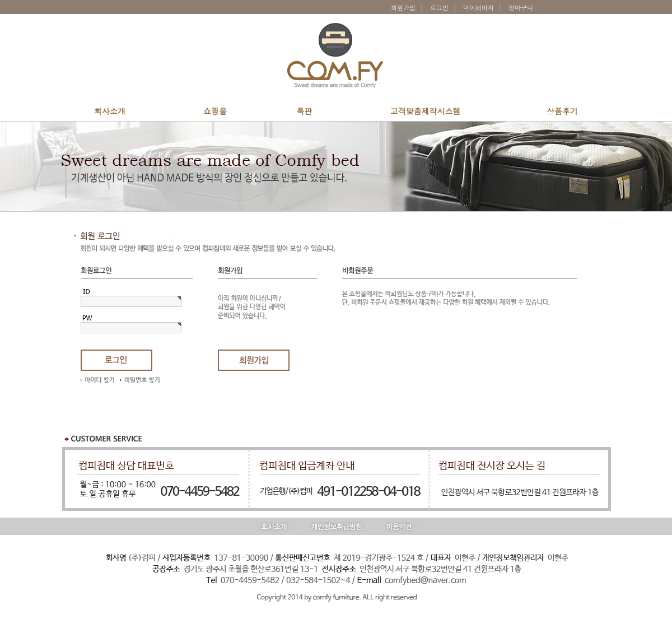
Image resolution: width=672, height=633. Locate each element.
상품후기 (562, 111)
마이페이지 (479, 8)
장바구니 (523, 8)
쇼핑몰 (215, 111)
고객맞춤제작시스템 (426, 111)
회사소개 (110, 111)
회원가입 (403, 8)
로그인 (439, 8)
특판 (305, 111)
